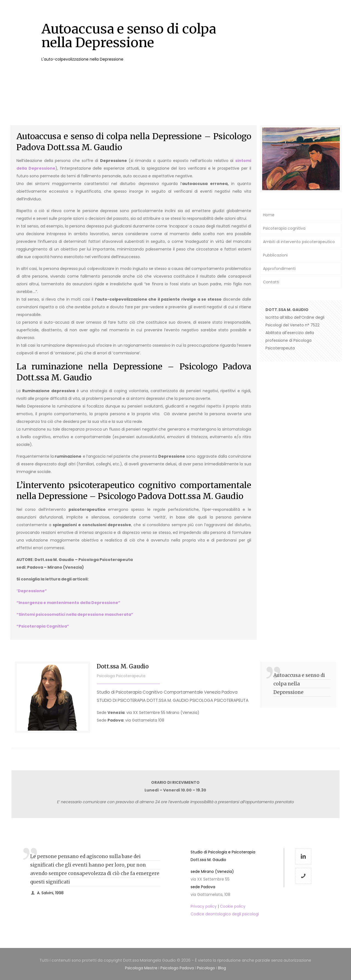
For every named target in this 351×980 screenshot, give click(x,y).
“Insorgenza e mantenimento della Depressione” (68, 603)
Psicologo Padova (177, 968)
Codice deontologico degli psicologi (225, 914)
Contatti (271, 282)
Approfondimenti (279, 269)
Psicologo (206, 968)
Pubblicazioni (275, 255)
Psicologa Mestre (141, 968)
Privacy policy (204, 906)
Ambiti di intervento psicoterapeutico (299, 242)
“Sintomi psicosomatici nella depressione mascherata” (75, 614)
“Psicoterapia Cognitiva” (43, 626)
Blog (222, 968)
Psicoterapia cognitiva (284, 228)
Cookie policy (233, 906)
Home (269, 215)
